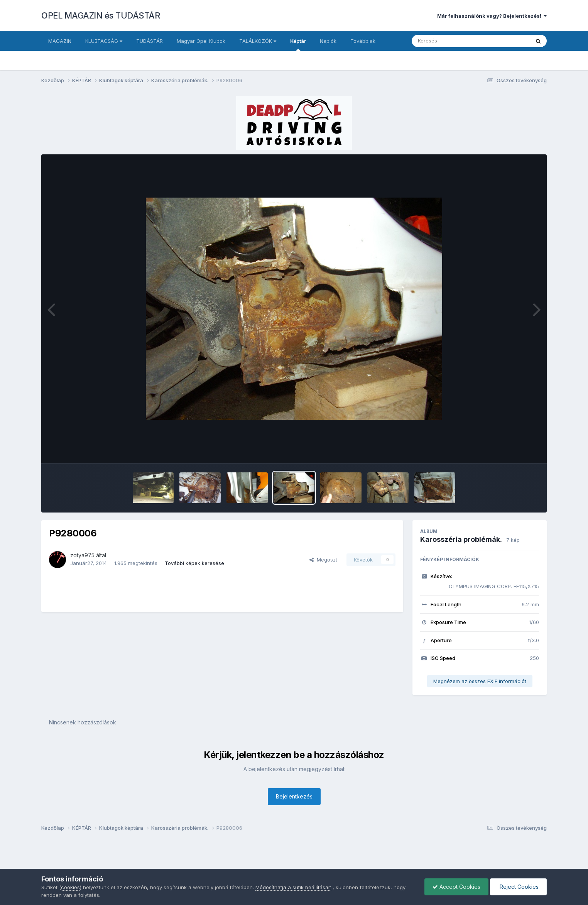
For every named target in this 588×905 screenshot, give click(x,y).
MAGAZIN (60, 41)
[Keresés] (450, 41)
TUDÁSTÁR (150, 41)
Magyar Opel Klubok (201, 41)
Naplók (328, 41)
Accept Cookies (456, 887)
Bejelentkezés (294, 796)
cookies (70, 887)
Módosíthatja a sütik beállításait (293, 887)
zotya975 (82, 555)
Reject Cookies (518, 887)
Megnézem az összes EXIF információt (480, 681)
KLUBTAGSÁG (104, 41)
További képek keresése (194, 563)
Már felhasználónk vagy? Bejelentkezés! (492, 16)
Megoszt (323, 560)
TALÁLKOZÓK (258, 41)
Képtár (298, 44)
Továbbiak (363, 41)
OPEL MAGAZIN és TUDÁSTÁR (101, 15)
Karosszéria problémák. (461, 539)
